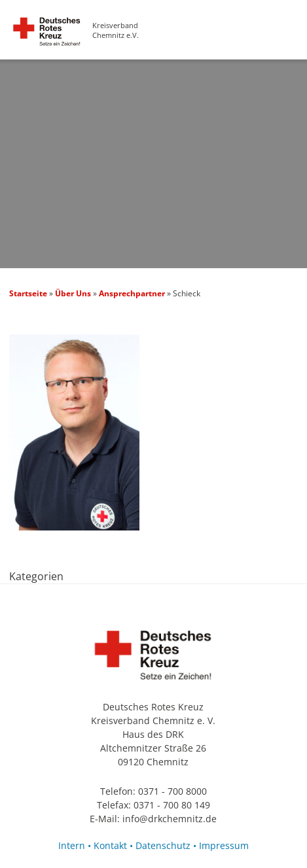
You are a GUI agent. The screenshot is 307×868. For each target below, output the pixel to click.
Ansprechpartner (132, 293)
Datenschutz (163, 845)
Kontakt (110, 845)
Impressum (224, 845)
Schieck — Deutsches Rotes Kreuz (47, 38)
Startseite (28, 293)
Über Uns (73, 293)
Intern (72, 845)
